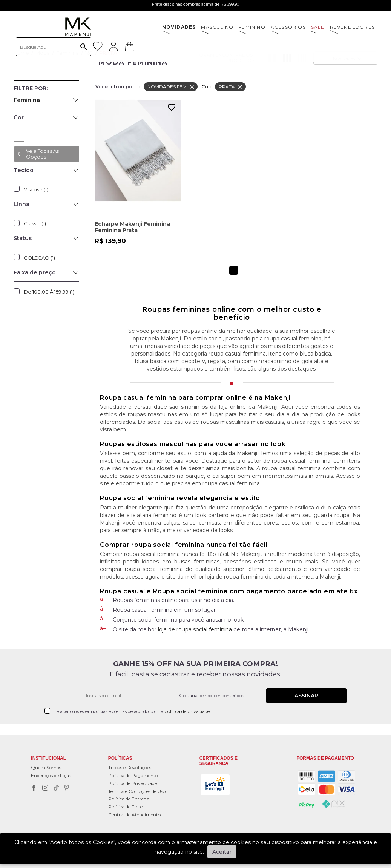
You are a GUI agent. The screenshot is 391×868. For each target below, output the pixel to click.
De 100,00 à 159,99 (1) (49, 292)
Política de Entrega (129, 799)
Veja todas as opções (42, 154)
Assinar (306, 696)
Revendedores (352, 27)
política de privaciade (188, 711)
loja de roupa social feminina (195, 629)
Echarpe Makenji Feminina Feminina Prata (132, 227)
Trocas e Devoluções (130, 767)
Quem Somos (46, 767)
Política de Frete (125, 807)
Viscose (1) (36, 189)
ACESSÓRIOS (288, 27)
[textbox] (54, 47)
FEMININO (252, 27)
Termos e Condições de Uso (137, 791)
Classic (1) (35, 223)
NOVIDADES (179, 27)
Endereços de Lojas (51, 775)
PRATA (19, 136)
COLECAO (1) (39, 258)
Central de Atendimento (134, 815)
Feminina (27, 100)
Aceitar (222, 852)
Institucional (48, 758)
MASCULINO (217, 27)
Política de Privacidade (133, 783)
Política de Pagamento (133, 775)
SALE (318, 27)
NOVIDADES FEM (171, 87)
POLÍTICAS (120, 758)
